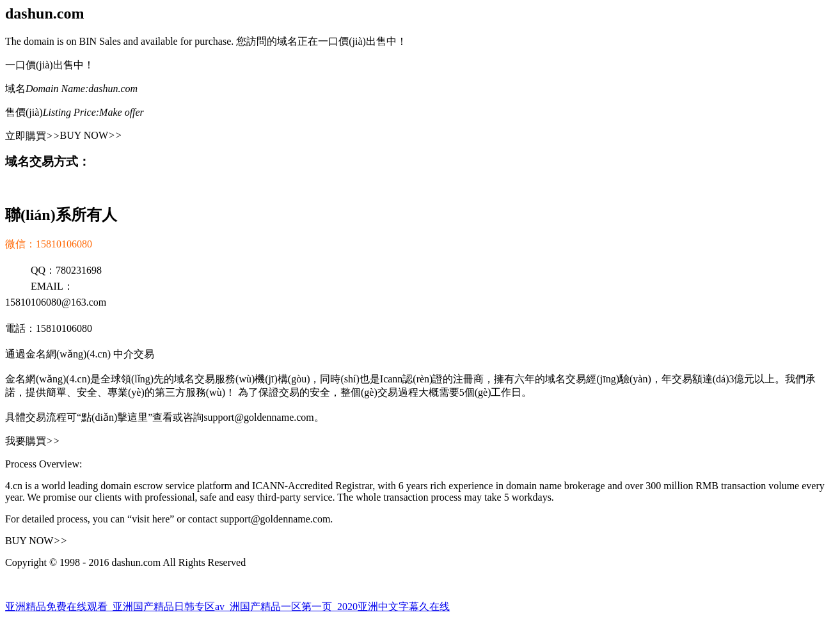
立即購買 (33, 136)
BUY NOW (91, 135)
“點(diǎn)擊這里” (115, 417)
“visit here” (151, 519)
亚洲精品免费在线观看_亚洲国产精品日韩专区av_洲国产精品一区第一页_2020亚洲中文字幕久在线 (227, 607)
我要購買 (33, 441)
